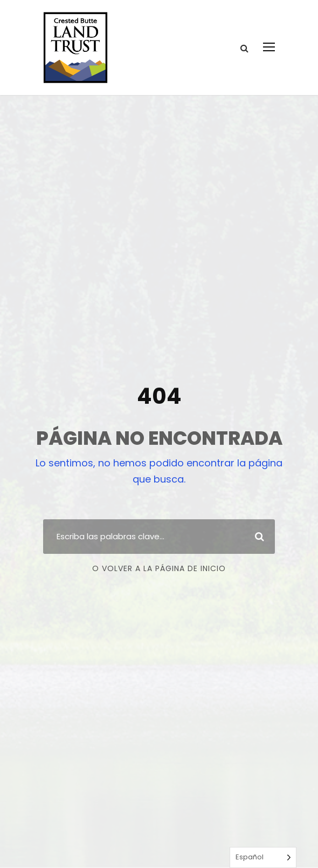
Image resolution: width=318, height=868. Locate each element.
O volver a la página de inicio (159, 568)
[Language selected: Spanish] (263, 857)
